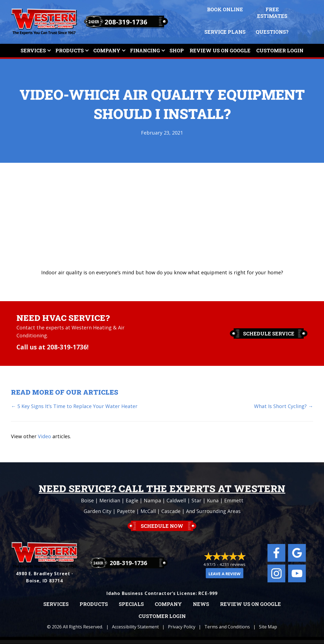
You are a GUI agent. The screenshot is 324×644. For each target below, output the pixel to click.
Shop (177, 50)
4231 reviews (233, 564)
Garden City (98, 511)
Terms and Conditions (227, 627)
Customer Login (280, 50)
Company (107, 50)
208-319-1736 (126, 22)
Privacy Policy (182, 627)
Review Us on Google (250, 604)
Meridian (110, 500)
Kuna (213, 500)
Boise (87, 500)
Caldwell (176, 500)
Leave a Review (225, 574)
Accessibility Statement (135, 627)
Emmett (234, 500)
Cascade (171, 511)
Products (70, 50)
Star (196, 500)
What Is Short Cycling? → (284, 406)
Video (44, 436)
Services (33, 50)
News (201, 604)
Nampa (152, 500)
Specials (131, 604)
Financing (145, 50)
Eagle (132, 500)
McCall (148, 511)
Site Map (268, 627)
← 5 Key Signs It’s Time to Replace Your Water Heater (74, 406)
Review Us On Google (220, 50)
